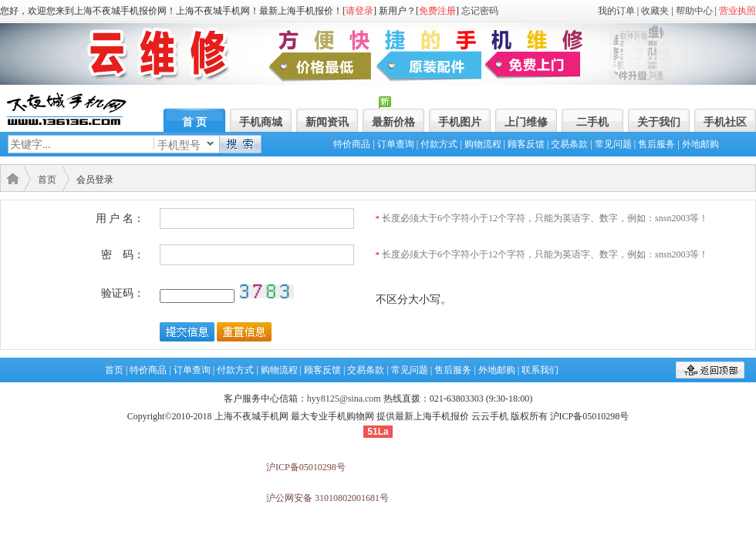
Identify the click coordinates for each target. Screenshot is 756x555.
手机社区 (725, 122)
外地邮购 (700, 144)
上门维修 (526, 122)
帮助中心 (694, 11)
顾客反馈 (526, 144)
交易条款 (569, 144)
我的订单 (616, 11)
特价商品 (352, 144)
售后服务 (656, 144)
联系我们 (540, 370)
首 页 (194, 122)
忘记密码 (480, 11)
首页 (47, 180)
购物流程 (483, 144)
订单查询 (396, 144)
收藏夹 (655, 11)
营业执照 (737, 11)
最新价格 (393, 122)
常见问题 (613, 144)
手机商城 (261, 122)
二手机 (592, 122)
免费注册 (437, 11)
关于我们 (659, 122)
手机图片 (460, 122)
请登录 (359, 11)
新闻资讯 (327, 122)
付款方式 (439, 144)
